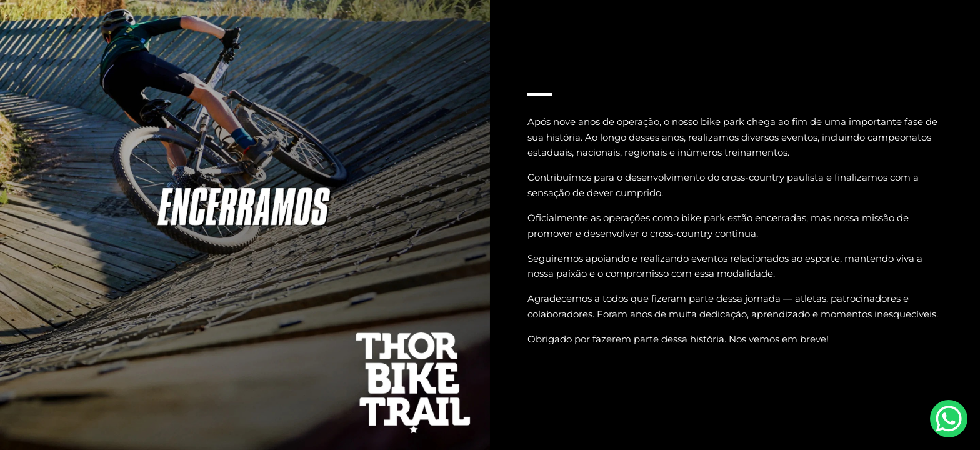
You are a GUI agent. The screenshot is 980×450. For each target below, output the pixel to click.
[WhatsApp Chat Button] (949, 419)
